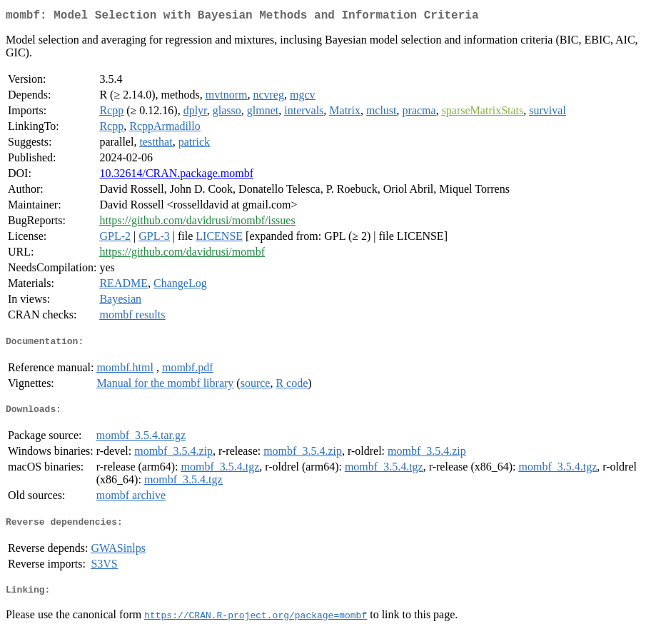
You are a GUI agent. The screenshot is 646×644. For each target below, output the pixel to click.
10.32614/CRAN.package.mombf (176, 176)
